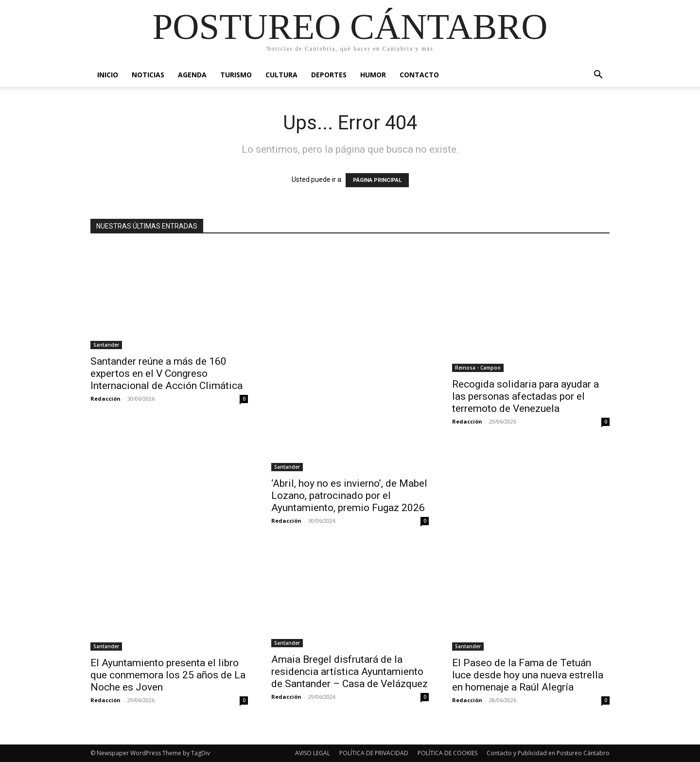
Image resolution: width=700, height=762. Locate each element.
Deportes (329, 75)
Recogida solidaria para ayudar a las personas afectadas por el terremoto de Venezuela (525, 396)
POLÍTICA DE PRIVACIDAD (374, 753)
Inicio (108, 75)
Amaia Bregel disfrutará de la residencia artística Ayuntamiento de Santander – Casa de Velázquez (350, 672)
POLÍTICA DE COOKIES (447, 753)
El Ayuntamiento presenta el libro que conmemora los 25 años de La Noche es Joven (168, 675)
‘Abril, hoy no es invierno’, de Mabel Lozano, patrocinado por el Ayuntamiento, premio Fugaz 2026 (349, 496)
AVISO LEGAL (313, 753)
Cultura (281, 75)
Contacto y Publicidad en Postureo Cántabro (548, 753)
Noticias (148, 75)
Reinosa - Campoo (478, 368)
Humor (373, 75)
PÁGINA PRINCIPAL (377, 180)
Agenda (192, 75)
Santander (106, 345)
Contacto (419, 75)
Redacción (105, 399)
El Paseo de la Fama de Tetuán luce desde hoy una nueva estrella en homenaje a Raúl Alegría (528, 675)
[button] (598, 76)
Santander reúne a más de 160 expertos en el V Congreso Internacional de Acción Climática (166, 373)
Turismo (236, 75)
